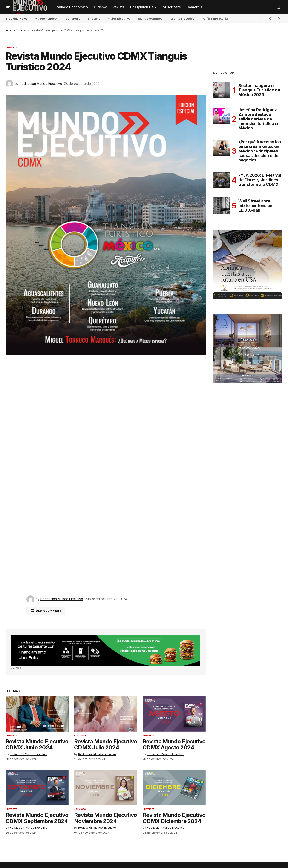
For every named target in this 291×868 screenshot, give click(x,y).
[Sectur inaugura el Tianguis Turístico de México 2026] (221, 90)
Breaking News (16, 19)
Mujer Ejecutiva (119, 19)
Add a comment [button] (49, 611)
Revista (12, 48)
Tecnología (72, 19)
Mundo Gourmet (150, 19)
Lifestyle (94, 19)
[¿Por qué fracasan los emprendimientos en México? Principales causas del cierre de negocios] (221, 148)
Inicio (9, 30)
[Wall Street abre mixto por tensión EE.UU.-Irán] (221, 206)
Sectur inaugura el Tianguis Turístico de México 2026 (259, 90)
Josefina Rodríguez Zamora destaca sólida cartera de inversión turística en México (259, 119)
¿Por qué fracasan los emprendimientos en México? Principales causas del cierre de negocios (259, 151)
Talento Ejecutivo (182, 19)
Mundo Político (46, 19)
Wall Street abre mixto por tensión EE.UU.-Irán (255, 206)
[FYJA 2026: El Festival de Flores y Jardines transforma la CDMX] (221, 180)
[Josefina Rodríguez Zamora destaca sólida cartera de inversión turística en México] (221, 116)
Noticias (21, 30)
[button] (8, 7)
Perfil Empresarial (215, 19)
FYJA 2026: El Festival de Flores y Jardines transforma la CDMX (260, 180)
